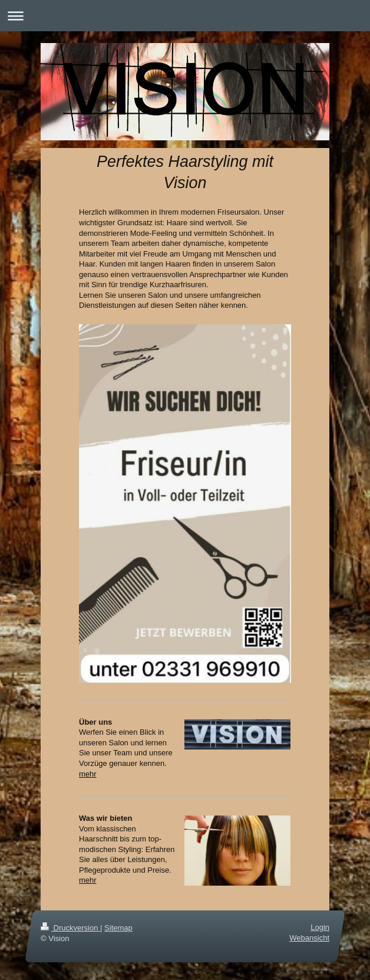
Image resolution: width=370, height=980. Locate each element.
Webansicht (309, 938)
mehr (88, 774)
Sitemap (118, 928)
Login (320, 927)
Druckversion (70, 928)
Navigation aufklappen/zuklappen (185, 16)
